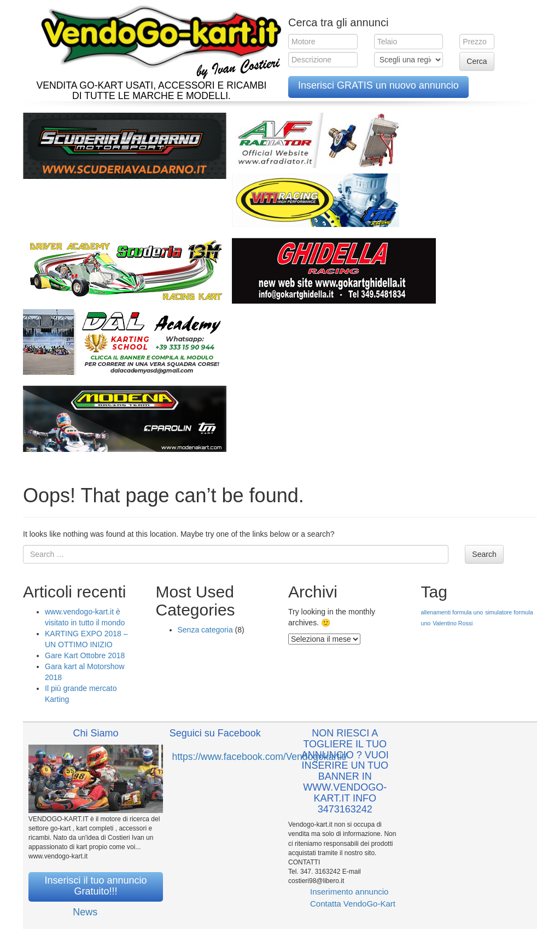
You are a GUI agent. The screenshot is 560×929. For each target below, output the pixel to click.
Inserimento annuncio (349, 892)
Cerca (477, 61)
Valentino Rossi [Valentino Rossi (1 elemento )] (453, 623)
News (85, 912)
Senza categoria (205, 630)
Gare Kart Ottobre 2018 (85, 655)
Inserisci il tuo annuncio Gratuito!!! (95, 886)
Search (484, 554)
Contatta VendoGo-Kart (353, 904)
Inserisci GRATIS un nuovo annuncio (378, 85)
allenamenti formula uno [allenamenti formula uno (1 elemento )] (452, 612)
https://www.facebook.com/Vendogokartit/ (260, 757)
